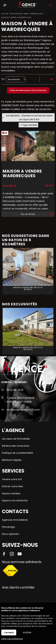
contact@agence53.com (23, 410)
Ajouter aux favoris (52, 264)
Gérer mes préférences (12, 639)
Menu (5, 5)
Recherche (51, 5)
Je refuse (27, 632)
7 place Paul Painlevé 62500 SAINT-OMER (20, 400)
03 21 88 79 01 (15, 390)
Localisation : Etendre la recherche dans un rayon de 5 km (29, 117)
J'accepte (9, 632)
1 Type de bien (29, 125)
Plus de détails (28, 264)
